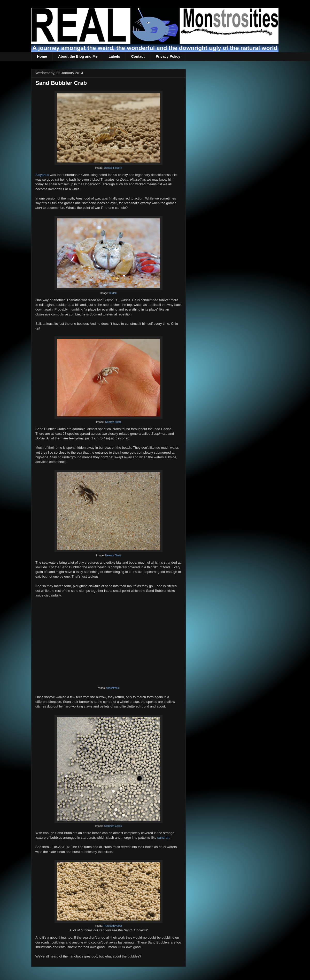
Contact (138, 56)
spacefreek (113, 688)
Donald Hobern (113, 168)
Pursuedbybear (113, 926)
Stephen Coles (113, 826)
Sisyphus (42, 175)
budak (113, 293)
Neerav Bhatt (113, 422)
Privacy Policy (168, 56)
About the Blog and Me (78, 56)
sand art (163, 838)
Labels (114, 56)
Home (42, 56)
